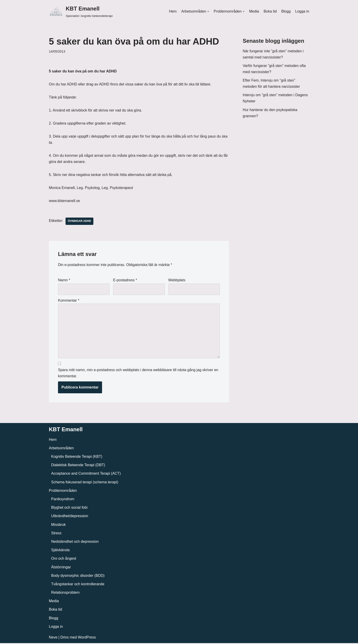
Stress (56, 534)
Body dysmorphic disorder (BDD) (78, 576)
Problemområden (63, 491)
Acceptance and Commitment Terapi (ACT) (86, 474)
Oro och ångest (64, 559)
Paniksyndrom (63, 500)
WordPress (87, 638)
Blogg (286, 11)
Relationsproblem (65, 593)
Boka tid (270, 11)
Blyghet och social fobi (69, 508)
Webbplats (177, 281)
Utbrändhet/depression (70, 517)
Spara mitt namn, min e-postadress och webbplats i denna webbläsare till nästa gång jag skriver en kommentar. (138, 374)
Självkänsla (60, 551)
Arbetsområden (61, 449)
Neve (53, 638)
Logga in (302, 11)
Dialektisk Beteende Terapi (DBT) (78, 466)
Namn (64, 281)
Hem (172, 11)
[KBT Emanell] (81, 11)
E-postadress (125, 281)
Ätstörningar (61, 568)
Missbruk (58, 525)
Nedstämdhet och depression (75, 542)
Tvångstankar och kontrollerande (78, 585)
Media (254, 11)
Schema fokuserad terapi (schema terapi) (85, 483)
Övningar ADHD (79, 222)
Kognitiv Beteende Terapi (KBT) (77, 457)
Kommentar (69, 301)
